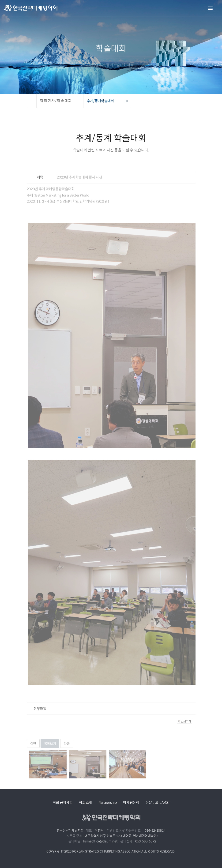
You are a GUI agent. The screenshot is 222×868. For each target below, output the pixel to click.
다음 (67, 747)
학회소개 (85, 802)
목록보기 (50, 747)
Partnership (108, 802)
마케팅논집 (131, 802)
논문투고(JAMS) (157, 802)
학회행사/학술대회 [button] (56, 101)
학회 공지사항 (63, 802)
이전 (33, 747)
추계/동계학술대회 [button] (100, 101)
